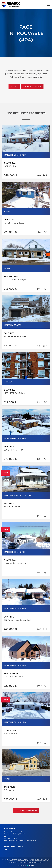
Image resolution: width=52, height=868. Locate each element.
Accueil (14, 87)
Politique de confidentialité (39, 861)
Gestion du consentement (35, 862)
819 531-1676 (12, 838)
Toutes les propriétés (26, 811)
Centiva (30, 865)
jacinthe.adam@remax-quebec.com (23, 840)
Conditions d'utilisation (17, 862)
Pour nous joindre (32, 87)
